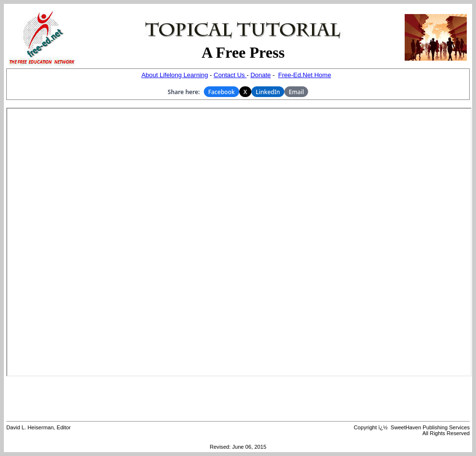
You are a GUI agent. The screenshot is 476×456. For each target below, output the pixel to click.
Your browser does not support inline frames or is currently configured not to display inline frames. (239, 242)
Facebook (222, 92)
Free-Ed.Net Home (304, 75)
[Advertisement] (238, 399)
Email (296, 92)
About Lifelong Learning (174, 75)
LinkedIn (268, 92)
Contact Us (230, 75)
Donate (261, 75)
